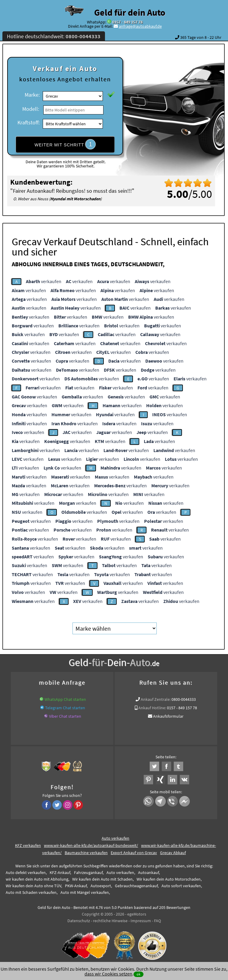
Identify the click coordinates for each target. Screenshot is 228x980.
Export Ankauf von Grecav (134, 853)
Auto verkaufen (116, 838)
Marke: (32, 95)
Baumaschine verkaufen (86, 853)
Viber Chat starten (65, 716)
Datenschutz (79, 921)
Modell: (31, 109)
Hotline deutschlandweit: (54, 36)
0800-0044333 (184, 699)
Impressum (141, 921)
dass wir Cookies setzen (108, 974)
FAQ (157, 921)
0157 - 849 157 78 (127, 22)
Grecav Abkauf (173, 853)
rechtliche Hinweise (110, 921)
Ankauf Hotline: (152, 708)
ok (139, 974)
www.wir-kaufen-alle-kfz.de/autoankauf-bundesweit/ (91, 845)
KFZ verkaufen (28, 845)
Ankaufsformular (168, 716)
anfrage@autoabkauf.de (140, 26)
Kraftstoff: (29, 122)
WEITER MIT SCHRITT (65, 144)
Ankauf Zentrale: (156, 699)
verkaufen (44, 281)
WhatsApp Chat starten (65, 699)
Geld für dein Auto (130, 12)
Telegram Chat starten (65, 708)
